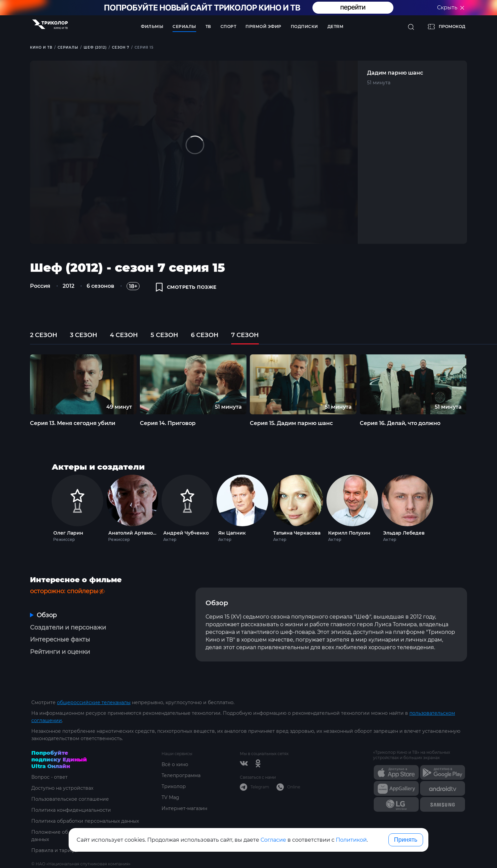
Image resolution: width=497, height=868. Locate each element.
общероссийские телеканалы (94, 702)
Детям (336, 26)
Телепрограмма (181, 775)
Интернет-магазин (184, 808)
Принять (406, 840)
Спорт (229, 26)
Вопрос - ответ (49, 777)
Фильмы (152, 26)
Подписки (304, 26)
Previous (19, 384)
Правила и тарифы (55, 850)
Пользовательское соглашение (70, 799)
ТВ (208, 26)
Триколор (174, 786)
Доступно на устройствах (62, 788)
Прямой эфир (263, 26)
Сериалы (184, 26)
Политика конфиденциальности (71, 810)
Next (479, 384)
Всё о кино (175, 764)
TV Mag (170, 797)
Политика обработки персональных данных (85, 821)
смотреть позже (186, 287)
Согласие (273, 840)
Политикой (351, 840)
